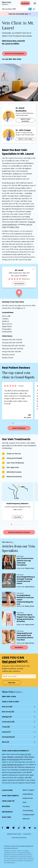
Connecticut (7, 722)
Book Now (25, 3)
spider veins (14, 227)
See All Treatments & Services (19, 532)
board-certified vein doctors (12, 765)
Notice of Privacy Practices (19, 838)
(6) (8, 722)
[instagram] (14, 828)
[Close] (33, 269)
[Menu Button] (35, 3)
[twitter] (30, 828)
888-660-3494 (9, 697)
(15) (7, 707)
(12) (8, 712)
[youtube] (8, 828)
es (34, 9)
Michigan (6, 717)
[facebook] (2, 828)
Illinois (4, 742)
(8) (7, 717)
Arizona (5, 732)
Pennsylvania (7, 737)
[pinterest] (24, 828)
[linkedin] (35, 828)
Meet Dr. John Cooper (26, 139)
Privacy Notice (27, 834)
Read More (19, 647)
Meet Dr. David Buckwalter (25, 120)
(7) (6, 732)
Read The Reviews (19, 428)
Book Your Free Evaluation (15, 54)
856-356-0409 (15, 59)
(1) (8, 737)
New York (6, 707)
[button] (19, 294)
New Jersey (7, 712)
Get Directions (19, 284)
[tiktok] (19, 828)
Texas (4, 727)
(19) (6, 727)
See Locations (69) (9, 9)
